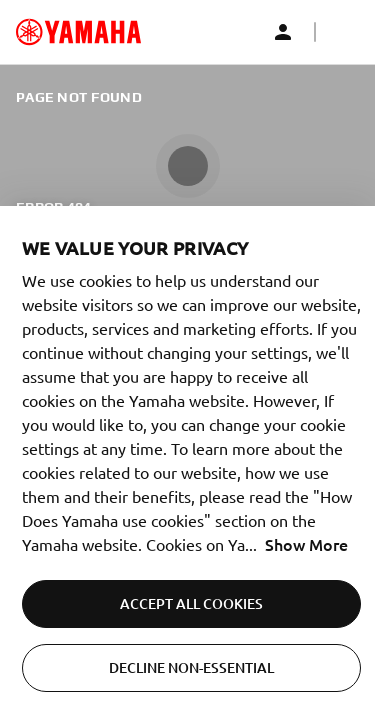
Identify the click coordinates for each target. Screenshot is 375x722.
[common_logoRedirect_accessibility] (78, 32)
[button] (343, 32)
